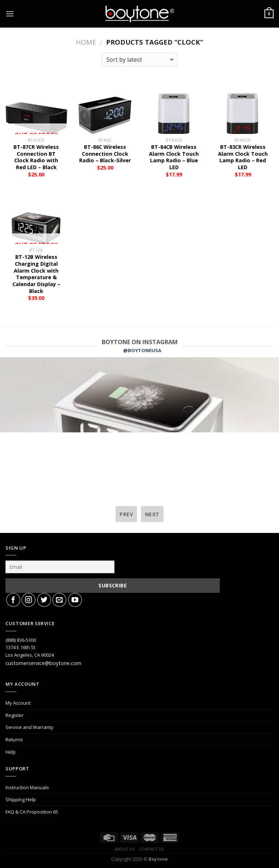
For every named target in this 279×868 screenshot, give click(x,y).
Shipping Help (21, 799)
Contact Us (152, 849)
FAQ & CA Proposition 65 (32, 812)
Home (86, 42)
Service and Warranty (29, 727)
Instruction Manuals (27, 787)
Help (11, 752)
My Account (18, 703)
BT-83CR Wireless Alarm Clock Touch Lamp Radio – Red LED (243, 157)
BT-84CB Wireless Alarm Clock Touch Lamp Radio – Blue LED (174, 157)
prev (126, 514)
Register (15, 715)
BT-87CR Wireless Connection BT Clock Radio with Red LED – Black (36, 157)
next (152, 514)
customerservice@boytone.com (43, 663)
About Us (125, 849)
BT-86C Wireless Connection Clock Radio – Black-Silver (105, 154)
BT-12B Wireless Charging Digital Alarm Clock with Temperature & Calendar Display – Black (36, 274)
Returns (14, 739)
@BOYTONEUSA (142, 350)
